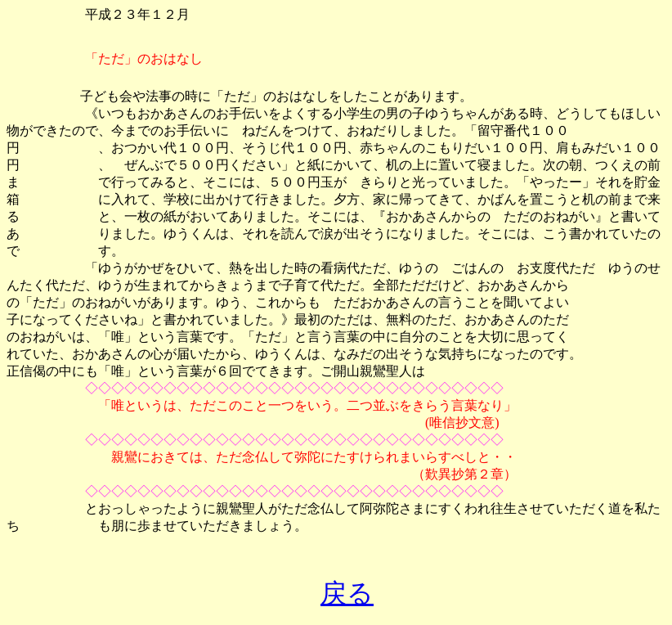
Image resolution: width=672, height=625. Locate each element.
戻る (347, 593)
